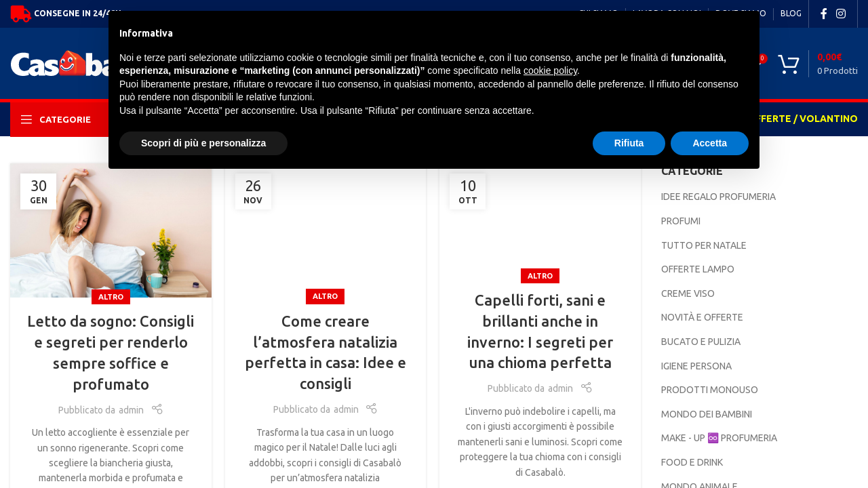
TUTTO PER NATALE (704, 245)
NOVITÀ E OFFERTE (702, 317)
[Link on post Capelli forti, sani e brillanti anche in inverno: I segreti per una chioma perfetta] (540, 220)
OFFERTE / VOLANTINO (803, 119)
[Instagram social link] (841, 14)
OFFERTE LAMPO (698, 269)
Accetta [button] (710, 143)
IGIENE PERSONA (696, 366)
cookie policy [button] (550, 70)
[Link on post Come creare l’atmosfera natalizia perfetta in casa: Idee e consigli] (326, 230)
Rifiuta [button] (629, 143)
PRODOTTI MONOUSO (710, 390)
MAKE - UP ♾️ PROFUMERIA (719, 438)
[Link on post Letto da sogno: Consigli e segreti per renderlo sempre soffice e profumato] (111, 230)
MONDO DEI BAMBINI (707, 414)
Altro (111, 297)
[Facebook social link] (824, 14)
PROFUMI (681, 221)
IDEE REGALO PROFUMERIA (718, 197)
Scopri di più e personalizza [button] (203, 143)
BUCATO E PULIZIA (701, 342)
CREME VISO (688, 293)
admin (131, 410)
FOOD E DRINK (692, 462)
